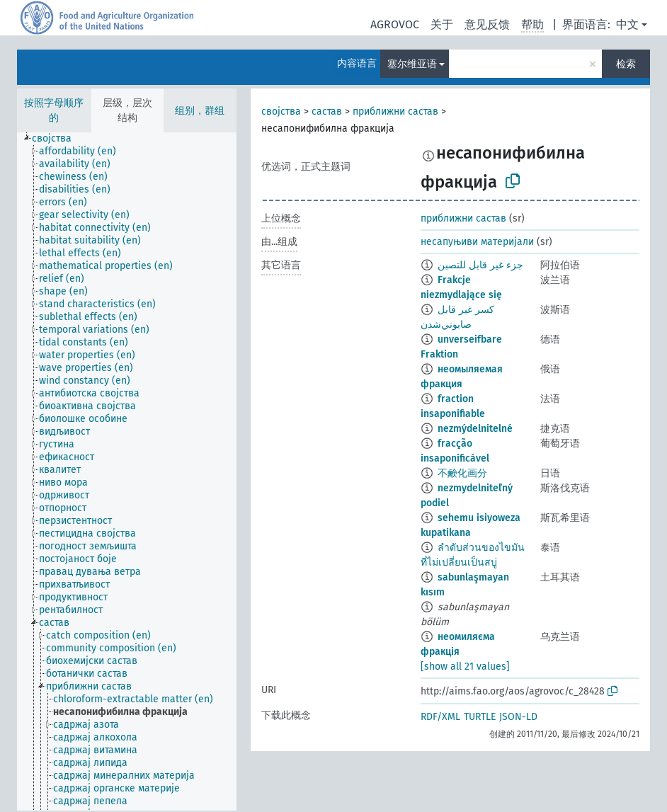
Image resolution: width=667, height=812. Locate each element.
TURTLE (480, 717)
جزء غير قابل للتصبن (480, 265)
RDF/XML (440, 717)
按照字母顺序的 (54, 110)
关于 (442, 24)
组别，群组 (200, 111)
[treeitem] (58, 139)
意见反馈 (487, 24)
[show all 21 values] (465, 667)
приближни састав (395, 111)
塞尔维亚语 (412, 64)
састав (327, 111)
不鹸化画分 (462, 473)
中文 (627, 24)
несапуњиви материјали (477, 242)
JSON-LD (518, 717)
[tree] (127, 471)
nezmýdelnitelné (475, 429)
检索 (626, 64)
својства (281, 111)
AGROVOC (395, 24)
